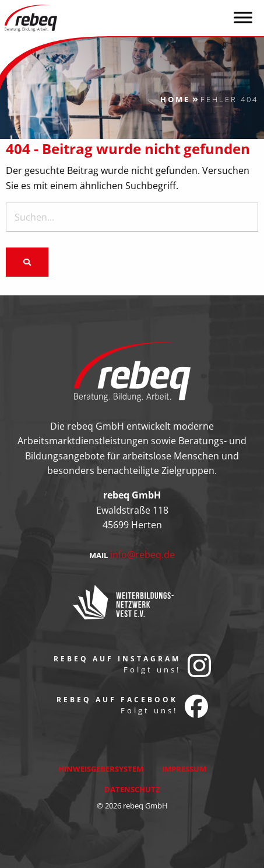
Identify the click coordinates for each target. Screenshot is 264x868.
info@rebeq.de (142, 555)
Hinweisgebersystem (101, 769)
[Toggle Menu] (243, 17)
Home (175, 99)
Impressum (184, 769)
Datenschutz (132, 789)
